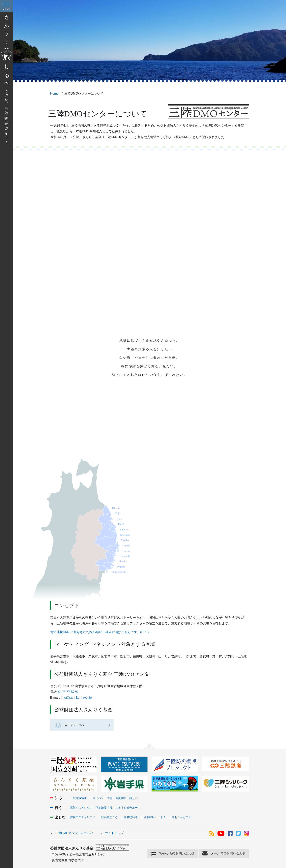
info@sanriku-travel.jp (76, 698)
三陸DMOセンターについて (74, 833)
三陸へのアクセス (81, 808)
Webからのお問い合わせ (177, 853)
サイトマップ (114, 833)
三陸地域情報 (78, 798)
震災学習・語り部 (127, 798)
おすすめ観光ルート (128, 808)
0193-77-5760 (68, 692)
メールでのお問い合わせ (228, 853)
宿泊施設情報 (104, 808)
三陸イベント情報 (101, 798)
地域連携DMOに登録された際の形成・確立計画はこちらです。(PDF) (100, 632)
